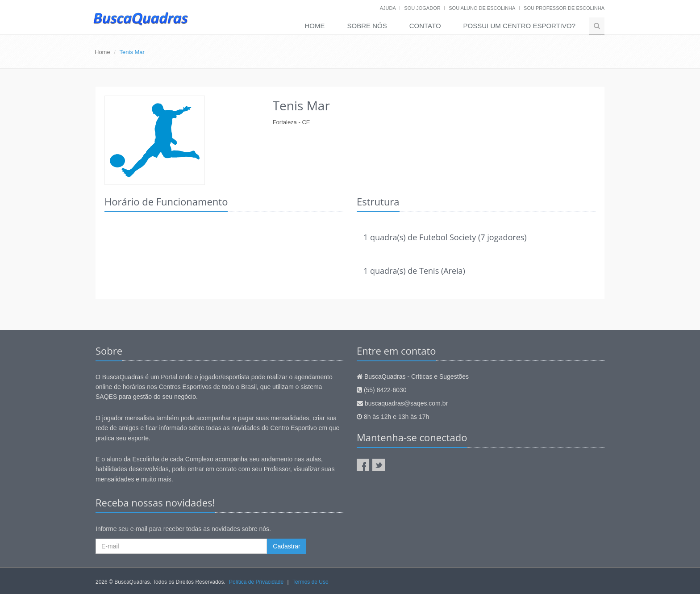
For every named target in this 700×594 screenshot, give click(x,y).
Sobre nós (367, 26)
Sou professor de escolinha (564, 8)
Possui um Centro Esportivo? (519, 26)
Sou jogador (422, 8)
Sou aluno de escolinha (482, 8)
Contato (425, 26)
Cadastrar (286, 546)
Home (315, 26)
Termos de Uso (310, 582)
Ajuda (388, 8)
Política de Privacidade (256, 582)
